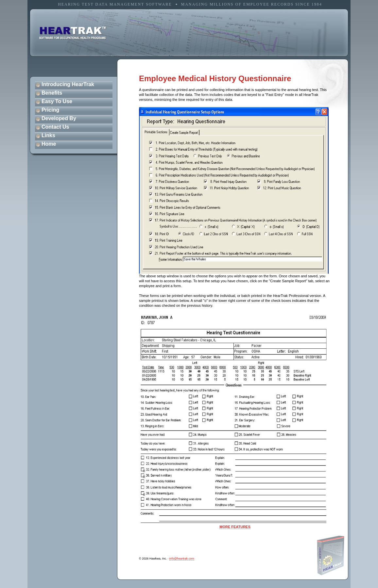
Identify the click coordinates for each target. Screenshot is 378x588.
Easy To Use (57, 101)
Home (49, 144)
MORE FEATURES (235, 527)
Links (48, 135)
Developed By (59, 118)
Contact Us (55, 127)
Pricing (50, 110)
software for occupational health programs (73, 33)
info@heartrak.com (182, 559)
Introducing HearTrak (68, 84)
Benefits (52, 93)
